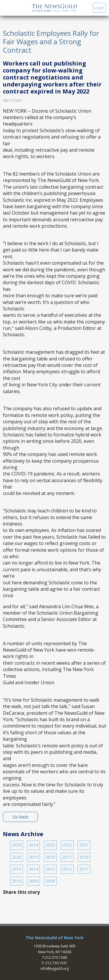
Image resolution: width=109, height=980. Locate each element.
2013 (50, 869)
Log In (99, 8)
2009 (33, 881)
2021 (84, 845)
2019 (33, 857)
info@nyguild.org (54, 968)
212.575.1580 (56, 957)
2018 (50, 857)
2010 (17, 881)
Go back (20, 817)
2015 (17, 869)
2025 (17, 845)
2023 (50, 845)
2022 (67, 845)
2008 (50, 881)
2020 (17, 857)
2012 (67, 869)
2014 (33, 869)
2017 (67, 857)
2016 (84, 857)
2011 (84, 869)
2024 (33, 845)
